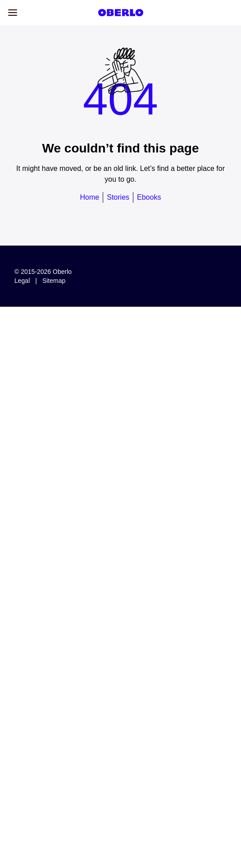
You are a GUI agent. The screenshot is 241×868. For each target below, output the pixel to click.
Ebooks (149, 197)
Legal (22, 281)
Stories (118, 197)
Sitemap (54, 281)
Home (90, 197)
